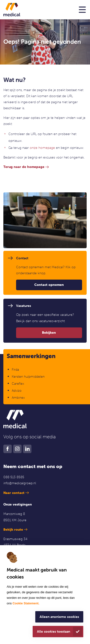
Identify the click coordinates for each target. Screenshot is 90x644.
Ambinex (19, 398)
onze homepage (42, 148)
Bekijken (49, 333)
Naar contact (14, 493)
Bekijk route (13, 529)
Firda (15, 369)
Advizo (17, 391)
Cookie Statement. (26, 603)
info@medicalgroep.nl (20, 483)
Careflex (18, 384)
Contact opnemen (49, 285)
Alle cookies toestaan (54, 631)
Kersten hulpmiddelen (28, 376)
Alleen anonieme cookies (59, 617)
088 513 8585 (14, 477)
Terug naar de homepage (24, 167)
